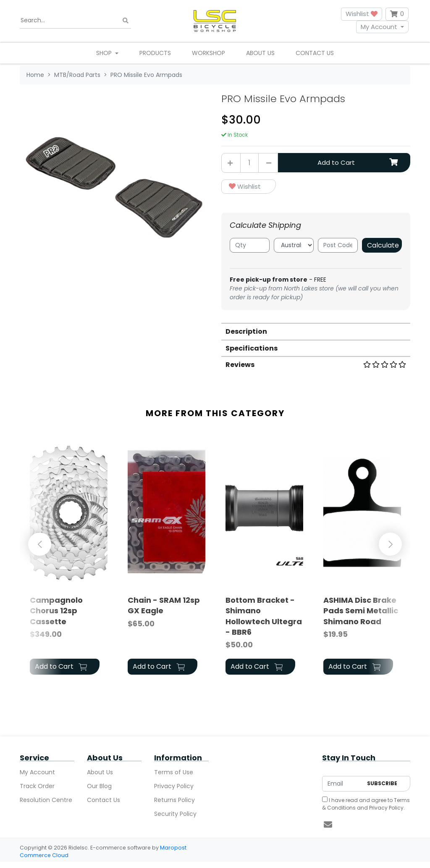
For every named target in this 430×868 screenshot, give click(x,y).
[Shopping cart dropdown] (397, 14)
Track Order (37, 786)
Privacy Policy (174, 786)
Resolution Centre (46, 800)
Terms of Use (174, 772)
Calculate (383, 245)
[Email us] (328, 825)
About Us (260, 53)
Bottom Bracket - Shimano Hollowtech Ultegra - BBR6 (264, 616)
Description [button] (246, 331)
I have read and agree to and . (366, 804)
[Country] (294, 245)
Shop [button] (105, 53)
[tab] (316, 331)
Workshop (208, 53)
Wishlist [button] (362, 14)
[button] (249, 187)
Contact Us (315, 53)
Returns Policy (174, 800)
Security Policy (175, 814)
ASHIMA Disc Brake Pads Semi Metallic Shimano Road (361, 611)
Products (155, 53)
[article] (69, 558)
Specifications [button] (252, 348)
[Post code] (338, 245)
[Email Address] (342, 784)
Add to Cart (358, 162)
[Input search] (75, 21)
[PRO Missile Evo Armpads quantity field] (249, 163)
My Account (379, 27)
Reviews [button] (316, 365)
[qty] (250, 245)
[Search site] (126, 20)
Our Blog (99, 786)
